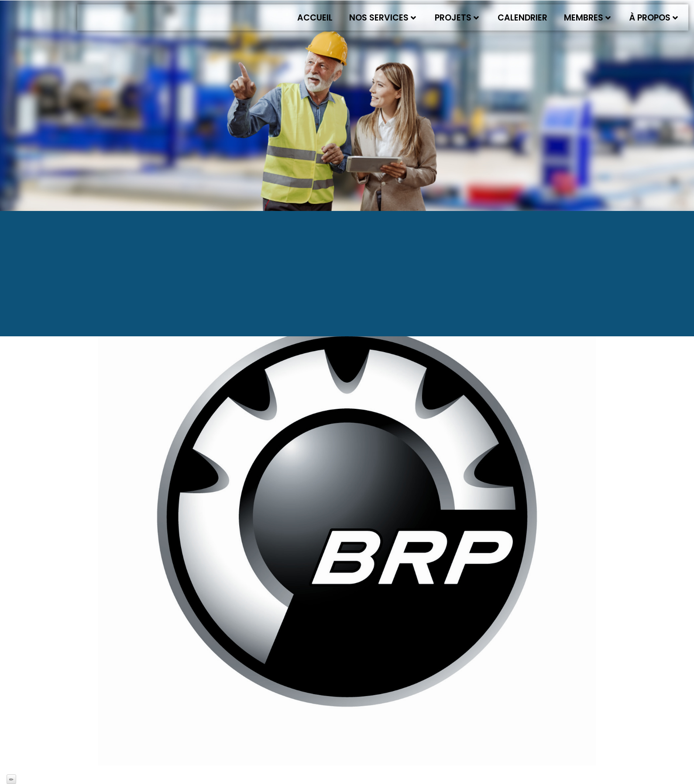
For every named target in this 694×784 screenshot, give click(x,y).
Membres (587, 18)
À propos (654, 18)
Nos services (383, 18)
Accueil (315, 18)
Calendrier (522, 18)
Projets (457, 18)
